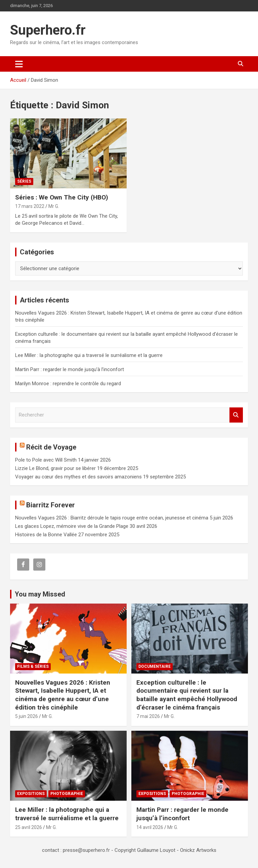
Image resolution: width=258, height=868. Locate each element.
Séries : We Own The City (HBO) (62, 197)
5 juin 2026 (27, 716)
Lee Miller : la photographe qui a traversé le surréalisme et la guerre (89, 355)
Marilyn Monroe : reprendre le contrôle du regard (68, 384)
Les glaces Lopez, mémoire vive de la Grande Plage (72, 526)
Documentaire (155, 666)
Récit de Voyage (51, 447)
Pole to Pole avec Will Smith (46, 460)
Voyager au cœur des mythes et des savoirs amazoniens (78, 477)
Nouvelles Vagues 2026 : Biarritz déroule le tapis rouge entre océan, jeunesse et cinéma (112, 518)
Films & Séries (33, 666)
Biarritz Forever (51, 505)
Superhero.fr (48, 30)
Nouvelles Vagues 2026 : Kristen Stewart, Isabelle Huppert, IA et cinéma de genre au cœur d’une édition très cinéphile (63, 695)
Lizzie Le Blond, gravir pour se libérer (55, 468)
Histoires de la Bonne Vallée (46, 535)
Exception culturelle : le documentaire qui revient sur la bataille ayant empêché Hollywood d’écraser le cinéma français (187, 695)
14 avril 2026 (150, 827)
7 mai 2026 (148, 716)
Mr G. (54, 206)
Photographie (67, 794)
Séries (24, 181)
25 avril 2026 (29, 827)
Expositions (31, 794)
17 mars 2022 (30, 206)
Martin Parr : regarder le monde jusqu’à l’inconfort (70, 369)
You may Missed (40, 594)
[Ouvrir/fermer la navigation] (19, 64)
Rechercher (236, 415)
